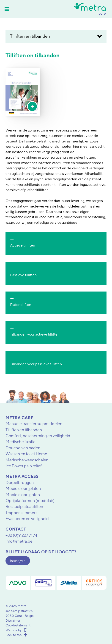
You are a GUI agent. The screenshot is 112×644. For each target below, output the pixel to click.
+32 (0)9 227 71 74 (21, 535)
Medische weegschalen (27, 460)
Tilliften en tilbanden (24, 430)
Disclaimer (13, 620)
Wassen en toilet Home (26, 454)
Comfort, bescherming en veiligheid (38, 436)
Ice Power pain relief (24, 466)
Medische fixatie (20, 442)
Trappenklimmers (21, 513)
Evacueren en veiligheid (27, 519)
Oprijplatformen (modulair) (30, 501)
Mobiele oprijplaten (23, 488)
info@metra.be (19, 541)
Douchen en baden (23, 448)
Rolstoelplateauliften (24, 506)
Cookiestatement (18, 625)
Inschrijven (18, 561)
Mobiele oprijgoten (23, 495)
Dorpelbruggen (20, 482)
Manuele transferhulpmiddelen (34, 424)
